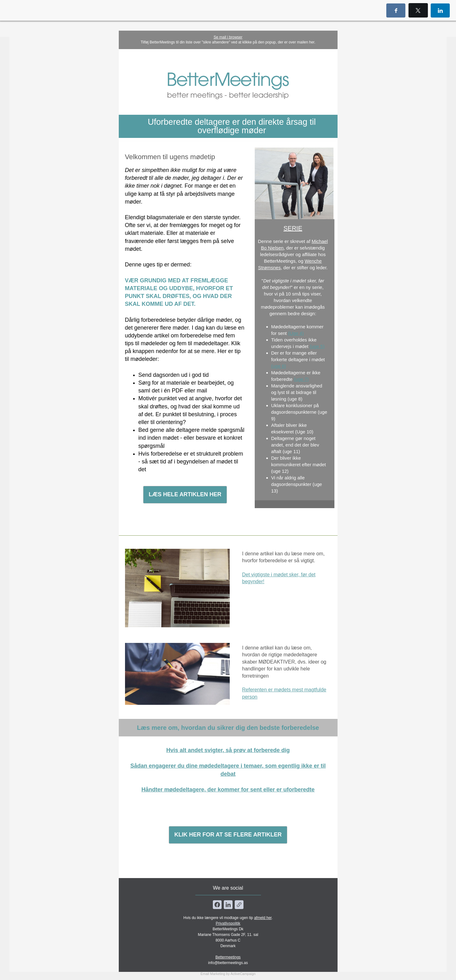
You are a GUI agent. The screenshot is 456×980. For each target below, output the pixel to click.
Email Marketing (213, 974)
